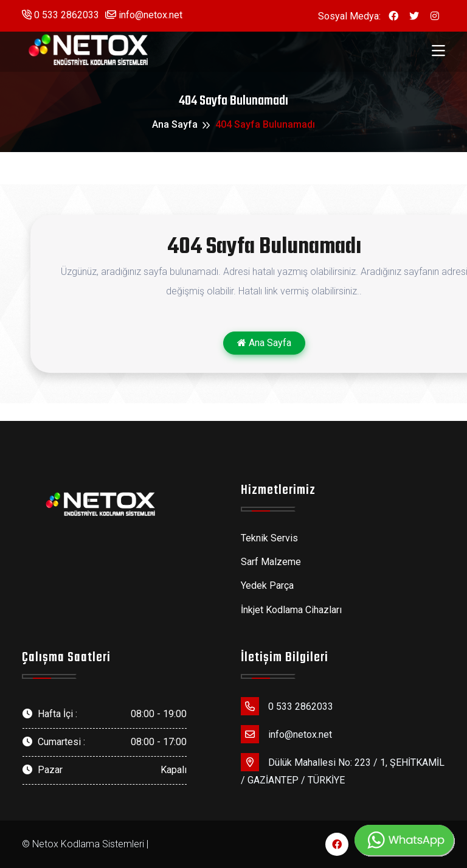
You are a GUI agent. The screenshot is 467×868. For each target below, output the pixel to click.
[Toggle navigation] (438, 51)
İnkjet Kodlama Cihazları (291, 610)
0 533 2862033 (61, 15)
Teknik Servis (269, 538)
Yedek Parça (267, 585)
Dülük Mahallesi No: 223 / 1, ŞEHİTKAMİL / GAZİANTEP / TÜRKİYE (343, 769)
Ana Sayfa (175, 124)
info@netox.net (144, 15)
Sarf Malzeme (271, 562)
